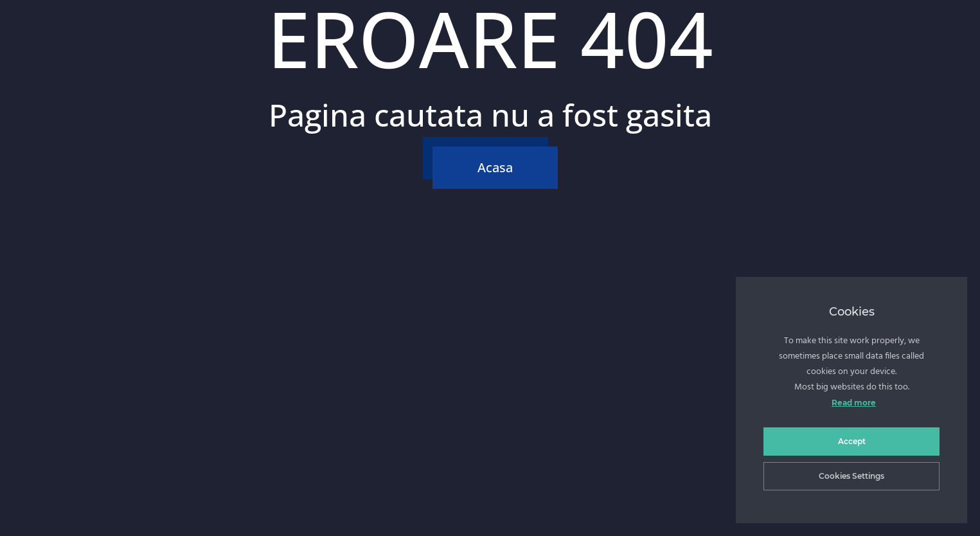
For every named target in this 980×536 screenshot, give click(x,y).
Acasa (495, 167)
